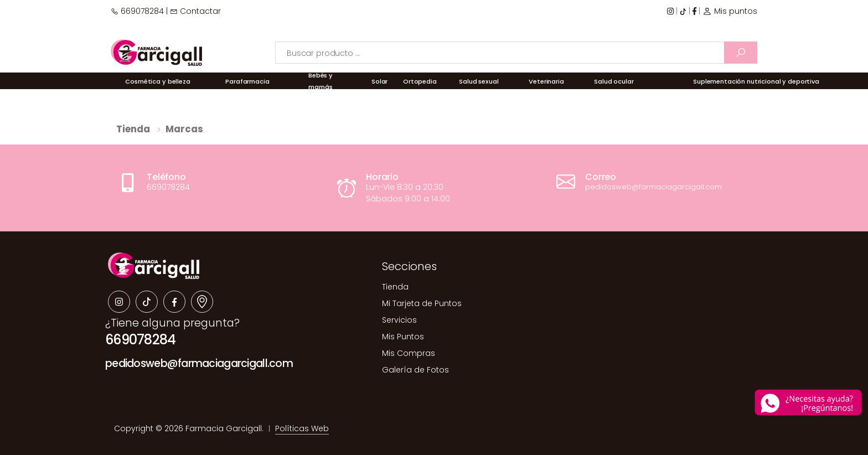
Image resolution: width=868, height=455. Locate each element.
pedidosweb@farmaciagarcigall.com (199, 363)
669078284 (137, 11)
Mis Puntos (403, 337)
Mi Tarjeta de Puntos (422, 303)
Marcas (184, 129)
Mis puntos (730, 11)
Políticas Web (302, 428)
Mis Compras (409, 353)
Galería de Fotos (415, 370)
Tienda (133, 129)
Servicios (399, 320)
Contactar (195, 11)
